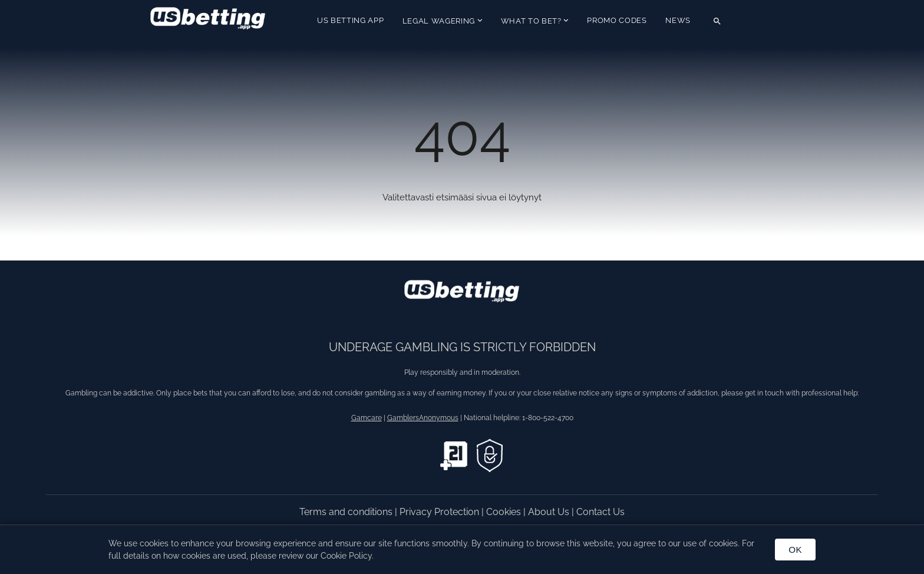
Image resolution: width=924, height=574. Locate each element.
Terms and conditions (347, 512)
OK (795, 550)
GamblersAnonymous (423, 418)
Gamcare (367, 418)
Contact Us (600, 512)
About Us (550, 512)
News (678, 20)
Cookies (505, 512)
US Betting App (350, 20)
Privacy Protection (440, 512)
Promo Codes (617, 20)
